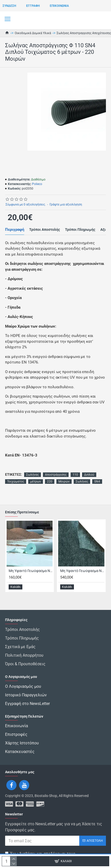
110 (75, 475)
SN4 (97, 482)
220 (50, 482)
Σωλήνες (82, 482)
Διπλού (89, 475)
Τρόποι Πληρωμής (80, 230)
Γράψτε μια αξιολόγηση (66, 204)
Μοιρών (64, 482)
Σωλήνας (33, 475)
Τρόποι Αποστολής (45, 230)
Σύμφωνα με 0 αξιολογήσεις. (26, 204)
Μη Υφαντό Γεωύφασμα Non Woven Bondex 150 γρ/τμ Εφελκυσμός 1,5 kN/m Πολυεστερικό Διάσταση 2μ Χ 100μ (31, 571)
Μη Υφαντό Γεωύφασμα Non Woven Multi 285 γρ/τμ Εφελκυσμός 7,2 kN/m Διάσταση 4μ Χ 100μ (82, 571)
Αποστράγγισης (56, 475)
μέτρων (36, 482)
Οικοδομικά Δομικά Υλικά (33, 33)
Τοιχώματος (16, 482)
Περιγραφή (15, 230)
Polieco (37, 184)
